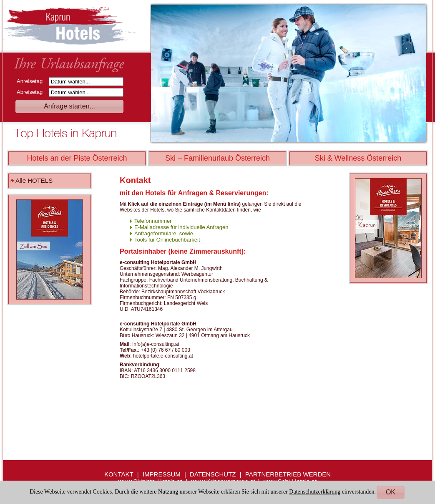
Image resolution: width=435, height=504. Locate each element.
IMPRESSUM (162, 474)
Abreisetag (32, 92)
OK (391, 492)
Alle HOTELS (34, 180)
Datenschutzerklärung (315, 492)
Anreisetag (32, 81)
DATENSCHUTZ (213, 474)
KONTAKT (119, 474)
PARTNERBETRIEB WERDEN (288, 474)
